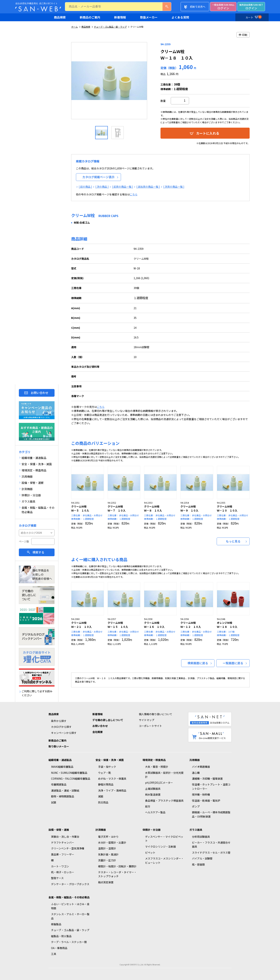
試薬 (54, 802)
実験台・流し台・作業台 (65, 837)
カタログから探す (61, 727)
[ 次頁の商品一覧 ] (174, 187)
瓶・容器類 (198, 864)
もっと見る (233, 541)
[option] (110, 82)
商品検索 (60, 17)
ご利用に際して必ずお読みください (37, 693)
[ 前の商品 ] (85, 187)
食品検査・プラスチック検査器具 (164, 801)
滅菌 (101, 796)
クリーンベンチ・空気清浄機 (68, 848)
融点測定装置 (106, 882)
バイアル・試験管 (202, 858)
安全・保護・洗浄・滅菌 (110, 760)
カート (253, 17)
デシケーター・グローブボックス (70, 884)
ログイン (223, 7)
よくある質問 (180, 17)
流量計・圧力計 (107, 860)
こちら (134, 194)
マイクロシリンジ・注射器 (160, 846)
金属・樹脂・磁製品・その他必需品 (69, 897)
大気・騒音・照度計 (157, 767)
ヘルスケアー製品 (155, 812)
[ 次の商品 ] (102, 187)
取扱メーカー (149, 17)
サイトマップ (147, 720)
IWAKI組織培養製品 (62, 767)
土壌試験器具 (153, 789)
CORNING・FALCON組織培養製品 (71, 779)
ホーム (74, 27)
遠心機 (196, 773)
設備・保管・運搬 (59, 830)
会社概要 (98, 732)
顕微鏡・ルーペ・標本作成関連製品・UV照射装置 (211, 814)
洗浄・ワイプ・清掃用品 (112, 790)
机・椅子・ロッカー (63, 872)
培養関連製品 (59, 784)
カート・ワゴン (60, 866)
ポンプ (196, 806)
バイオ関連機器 (201, 767)
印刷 (243, 35)
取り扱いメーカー (59, 746)
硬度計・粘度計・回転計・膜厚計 (117, 866)
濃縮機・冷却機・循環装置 (207, 779)
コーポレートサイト (150, 726)
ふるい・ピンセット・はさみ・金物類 (70, 906)
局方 (148, 806)
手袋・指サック (107, 767)
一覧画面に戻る (233, 663)
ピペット (150, 853)
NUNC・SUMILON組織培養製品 (69, 773)
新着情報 (120, 17)
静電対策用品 (106, 784)
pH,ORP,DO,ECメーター (159, 783)
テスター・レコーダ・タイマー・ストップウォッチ (117, 874)
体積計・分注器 (152, 830)
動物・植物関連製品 (63, 796)
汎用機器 (195, 760)
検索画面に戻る (198, 663)
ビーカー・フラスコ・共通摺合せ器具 (211, 844)
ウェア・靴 (104, 773)
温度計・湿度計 (107, 848)
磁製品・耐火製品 (61, 936)
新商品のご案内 (90, 17)
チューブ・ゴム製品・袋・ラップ (110, 27)
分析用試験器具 (201, 837)
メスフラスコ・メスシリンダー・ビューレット (164, 860)
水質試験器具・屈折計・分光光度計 (164, 775)
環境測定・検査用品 (154, 760)
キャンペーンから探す (64, 733)
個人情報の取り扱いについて (156, 714)
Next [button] (151, 82)
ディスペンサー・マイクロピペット (164, 839)
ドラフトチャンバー (63, 842)
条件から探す (59, 721)
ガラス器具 (196, 830)
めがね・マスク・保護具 (112, 779)
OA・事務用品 (59, 948)
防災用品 (103, 802)
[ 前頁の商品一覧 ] (123, 187)
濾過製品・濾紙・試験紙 (65, 790)
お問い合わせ (40, 393)
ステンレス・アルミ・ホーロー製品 (70, 916)
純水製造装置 (153, 794)
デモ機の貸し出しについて (108, 720)
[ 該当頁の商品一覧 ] (148, 187)
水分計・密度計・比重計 (112, 842)
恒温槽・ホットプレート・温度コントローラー (211, 786)
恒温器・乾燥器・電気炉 (206, 801)
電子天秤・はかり (108, 837)
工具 (54, 954)
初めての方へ (198, 7)
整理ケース (57, 878)
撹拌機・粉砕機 (201, 794)
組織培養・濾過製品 (60, 760)
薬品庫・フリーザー (63, 854)
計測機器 (101, 830)
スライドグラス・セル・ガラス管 (211, 853)
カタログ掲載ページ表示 (98, 177)
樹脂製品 (56, 924)
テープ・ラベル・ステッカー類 (69, 942)
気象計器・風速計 (108, 854)
